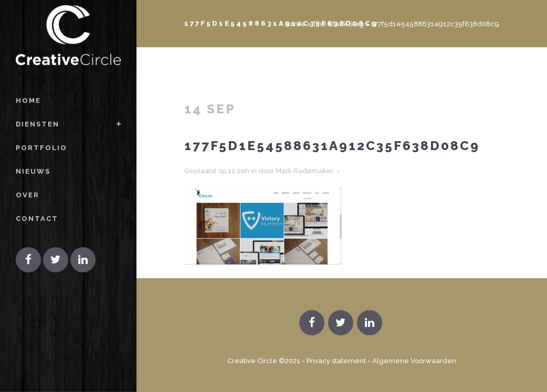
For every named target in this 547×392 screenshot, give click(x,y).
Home (295, 24)
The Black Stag (338, 24)
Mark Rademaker (305, 171)
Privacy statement (336, 361)
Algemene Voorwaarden (414, 361)
